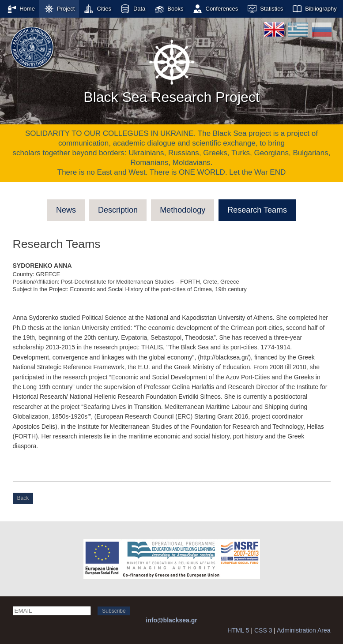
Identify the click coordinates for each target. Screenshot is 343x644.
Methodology (183, 210)
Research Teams (257, 210)
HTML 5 (238, 630)
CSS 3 (263, 630)
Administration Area (303, 630)
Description (118, 210)
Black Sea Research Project (171, 70)
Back (23, 498)
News (66, 210)
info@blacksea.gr (171, 620)
